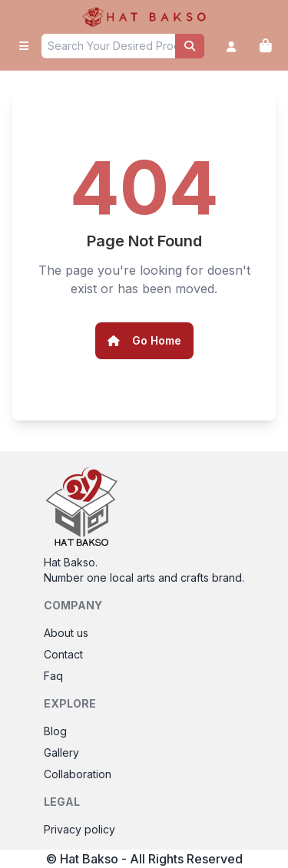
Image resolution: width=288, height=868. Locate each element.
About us (66, 633)
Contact (63, 654)
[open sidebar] (24, 46)
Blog (55, 731)
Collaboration (78, 774)
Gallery (61, 752)
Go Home (144, 340)
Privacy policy (79, 829)
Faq (53, 676)
